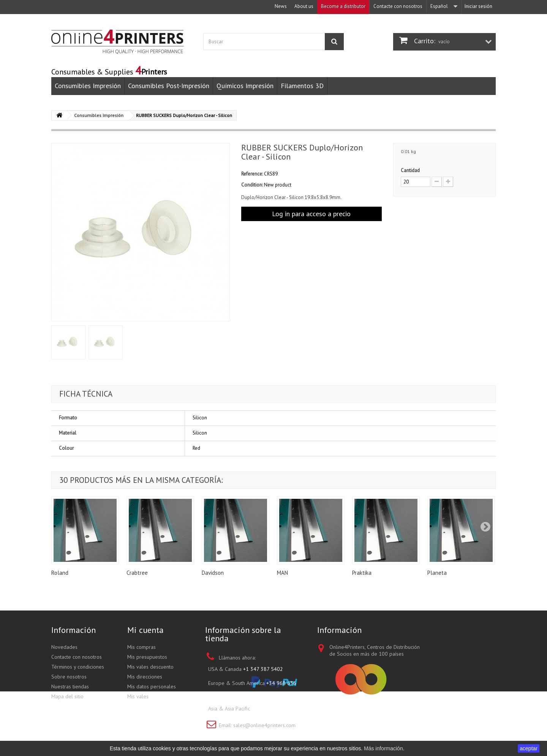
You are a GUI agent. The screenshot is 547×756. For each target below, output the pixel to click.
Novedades (64, 647)
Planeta (437, 573)
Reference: (252, 174)
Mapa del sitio (67, 696)
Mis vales (138, 696)
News (281, 6)
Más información (383, 748)
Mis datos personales (152, 686)
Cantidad (410, 170)
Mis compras (141, 647)
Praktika (362, 573)
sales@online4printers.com (264, 725)
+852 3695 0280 (271, 709)
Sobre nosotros (69, 677)
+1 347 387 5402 (263, 669)
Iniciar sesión (478, 6)
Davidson (213, 573)
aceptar (529, 748)
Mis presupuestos (147, 657)
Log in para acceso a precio (311, 214)
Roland (60, 573)
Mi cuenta (145, 630)
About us (304, 6)
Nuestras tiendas (70, 686)
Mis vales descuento (150, 667)
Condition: (252, 185)
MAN (282, 573)
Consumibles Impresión (88, 86)
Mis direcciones (145, 677)
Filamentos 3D (302, 86)
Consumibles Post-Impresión (169, 86)
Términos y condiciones (78, 667)
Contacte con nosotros (398, 6)
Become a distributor (343, 6)
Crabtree (137, 573)
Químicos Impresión (245, 86)
